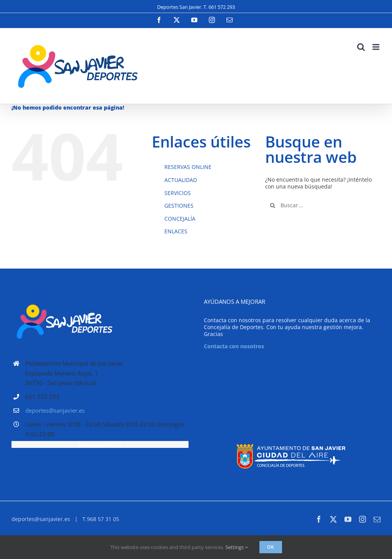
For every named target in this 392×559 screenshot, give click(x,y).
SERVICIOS (178, 193)
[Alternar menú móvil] (376, 47)
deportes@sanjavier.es (55, 410)
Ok (271, 547)
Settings (237, 547)
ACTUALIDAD (181, 180)
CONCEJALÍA (180, 219)
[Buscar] (273, 205)
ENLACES (176, 231)
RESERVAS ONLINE (188, 167)
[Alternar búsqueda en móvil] (361, 47)
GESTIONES (179, 206)
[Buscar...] (323, 205)
